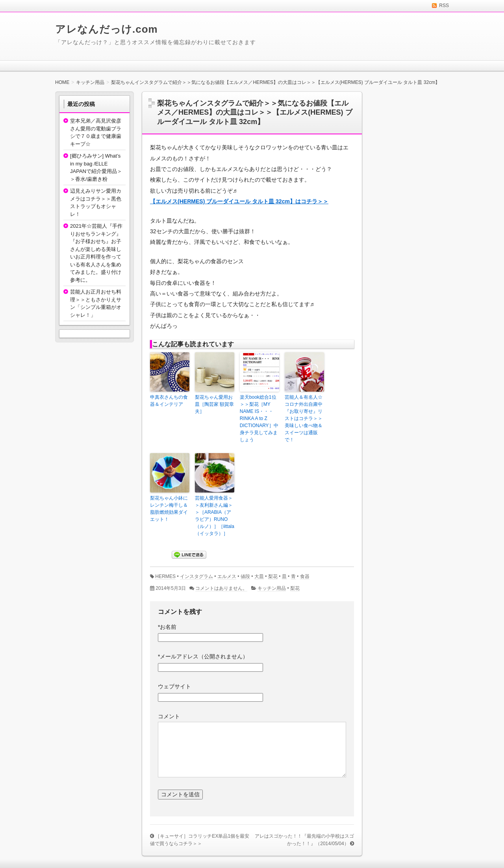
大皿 (259, 576)
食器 (305, 576)
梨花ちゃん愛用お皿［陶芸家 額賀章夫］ (214, 404)
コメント (169, 716)
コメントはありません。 (221, 588)
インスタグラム (196, 576)
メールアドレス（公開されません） (203, 656)
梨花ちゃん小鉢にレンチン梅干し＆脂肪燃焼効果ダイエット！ (169, 509)
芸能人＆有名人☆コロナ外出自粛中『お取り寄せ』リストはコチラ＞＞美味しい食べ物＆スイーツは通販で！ (304, 418)
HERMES (165, 576)
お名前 (167, 627)
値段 (245, 576)
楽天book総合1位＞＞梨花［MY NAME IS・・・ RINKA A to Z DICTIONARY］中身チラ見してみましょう (259, 418)
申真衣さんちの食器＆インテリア (169, 401)
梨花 (273, 576)
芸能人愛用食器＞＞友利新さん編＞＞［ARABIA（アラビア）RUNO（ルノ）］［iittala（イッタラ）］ (215, 516)
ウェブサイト (174, 686)
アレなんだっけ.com (107, 29)
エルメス (227, 576)
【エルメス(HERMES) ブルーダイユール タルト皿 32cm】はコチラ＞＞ (239, 201)
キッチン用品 (272, 588)
